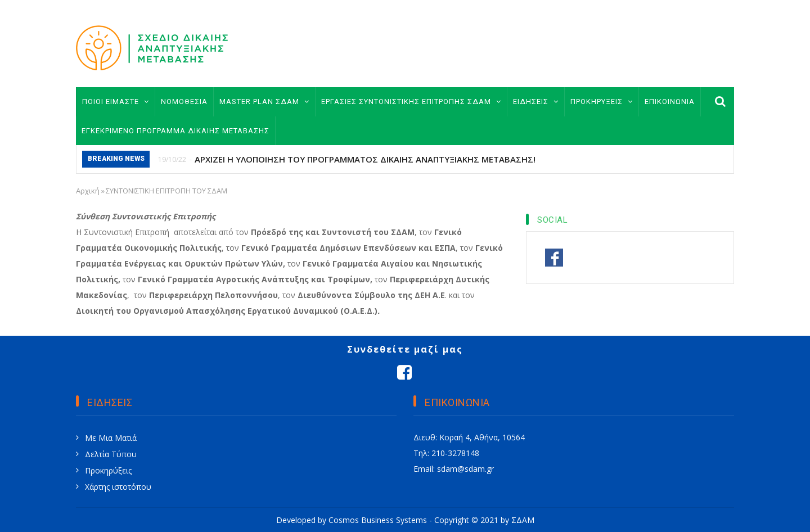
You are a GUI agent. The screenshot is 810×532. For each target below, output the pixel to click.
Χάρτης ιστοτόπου (118, 487)
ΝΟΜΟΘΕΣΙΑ (184, 102)
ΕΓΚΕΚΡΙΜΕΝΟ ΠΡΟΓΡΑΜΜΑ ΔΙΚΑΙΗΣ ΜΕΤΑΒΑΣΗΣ (175, 131)
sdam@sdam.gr (465, 469)
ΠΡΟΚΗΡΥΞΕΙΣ (602, 102)
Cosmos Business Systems (378, 520)
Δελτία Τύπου (111, 454)
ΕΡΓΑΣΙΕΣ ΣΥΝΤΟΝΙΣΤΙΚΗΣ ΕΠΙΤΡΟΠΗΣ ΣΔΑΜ (411, 102)
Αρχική (88, 191)
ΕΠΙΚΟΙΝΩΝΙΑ (670, 102)
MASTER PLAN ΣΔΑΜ (264, 102)
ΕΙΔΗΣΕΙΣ (536, 102)
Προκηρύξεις (108, 470)
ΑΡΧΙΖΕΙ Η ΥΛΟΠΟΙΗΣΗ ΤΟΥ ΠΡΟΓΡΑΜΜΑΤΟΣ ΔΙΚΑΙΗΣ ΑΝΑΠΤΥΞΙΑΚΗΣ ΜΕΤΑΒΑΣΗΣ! (365, 159)
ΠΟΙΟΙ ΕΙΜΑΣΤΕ (116, 102)
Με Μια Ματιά (111, 438)
